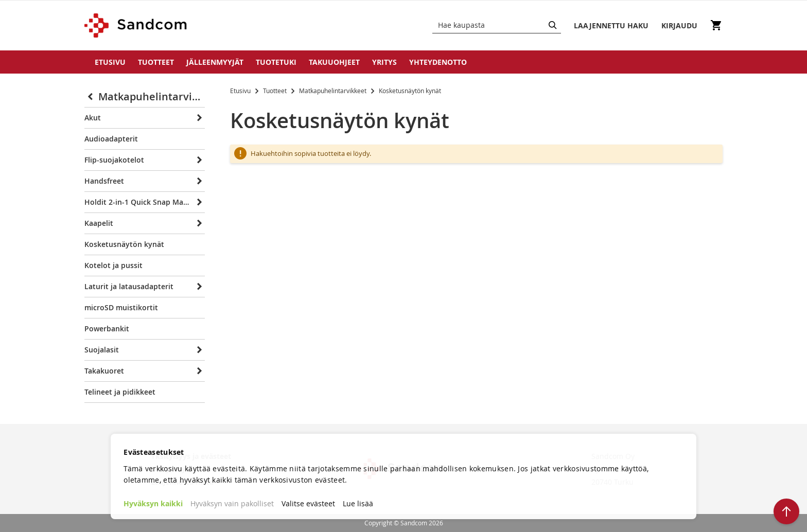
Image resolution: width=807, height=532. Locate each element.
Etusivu (110, 62)
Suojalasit (102, 350)
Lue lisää (358, 503)
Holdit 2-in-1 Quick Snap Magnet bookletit (138, 202)
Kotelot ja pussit (113, 265)
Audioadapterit (111, 139)
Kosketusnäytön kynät (124, 244)
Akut (93, 118)
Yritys (384, 62)
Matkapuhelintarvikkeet (334, 91)
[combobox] (497, 25)
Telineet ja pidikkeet (120, 392)
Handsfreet (104, 181)
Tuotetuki (276, 62)
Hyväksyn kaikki (153, 503)
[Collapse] (91, 97)
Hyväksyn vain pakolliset (232, 503)
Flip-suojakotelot (114, 160)
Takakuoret (104, 371)
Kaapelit (99, 223)
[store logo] (136, 25)
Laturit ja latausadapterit (129, 286)
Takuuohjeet (334, 62)
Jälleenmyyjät (215, 62)
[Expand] (198, 118)
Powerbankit (107, 329)
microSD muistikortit (121, 307)
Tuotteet (156, 62)
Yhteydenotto (438, 62)
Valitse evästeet (308, 503)
